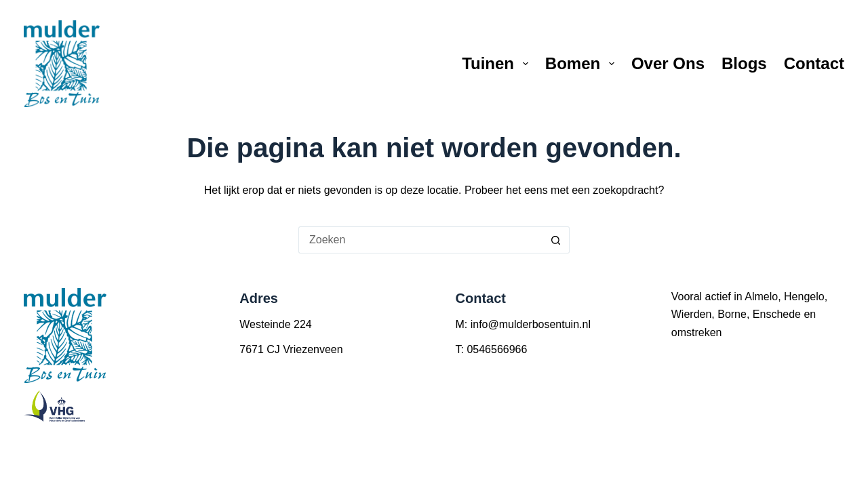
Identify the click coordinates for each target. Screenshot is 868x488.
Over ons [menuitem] (668, 63)
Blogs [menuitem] (744, 63)
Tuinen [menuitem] (498, 63)
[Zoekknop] (556, 240)
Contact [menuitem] (814, 63)
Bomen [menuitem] (583, 63)
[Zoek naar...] (420, 240)
